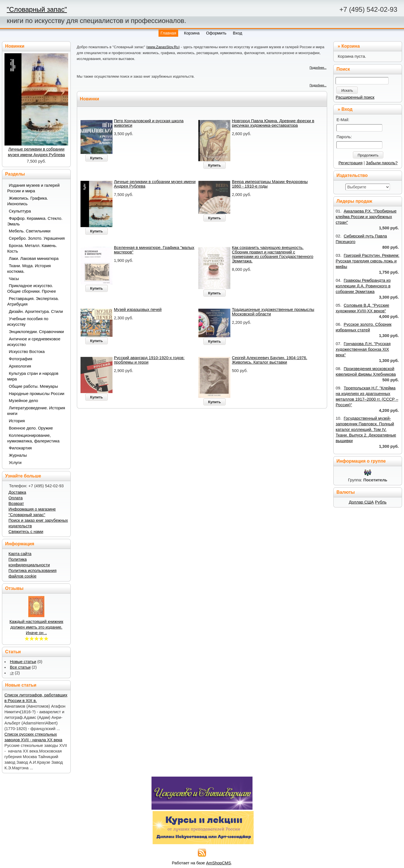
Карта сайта (20, 554)
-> (12, 673)
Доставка (17, 492)
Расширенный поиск (355, 97)
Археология (20, 366)
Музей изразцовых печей (138, 310)
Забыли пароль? (382, 163)
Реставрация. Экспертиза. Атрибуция (33, 301)
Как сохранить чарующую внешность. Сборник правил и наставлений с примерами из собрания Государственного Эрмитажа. (272, 254)
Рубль (381, 502)
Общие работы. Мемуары (34, 386)
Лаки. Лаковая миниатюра (34, 258)
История (17, 421)
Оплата (15, 498)
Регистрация (350, 163)
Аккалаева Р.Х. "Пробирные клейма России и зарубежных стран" (366, 217)
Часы (14, 279)
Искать (347, 90)
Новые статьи (23, 662)
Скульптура (20, 211)
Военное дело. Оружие (31, 428)
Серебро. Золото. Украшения (37, 238)
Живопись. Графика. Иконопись (28, 201)
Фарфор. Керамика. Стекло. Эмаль (35, 221)
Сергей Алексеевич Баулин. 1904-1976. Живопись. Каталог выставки (269, 360)
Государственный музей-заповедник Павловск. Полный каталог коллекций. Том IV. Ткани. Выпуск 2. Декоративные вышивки (366, 430)
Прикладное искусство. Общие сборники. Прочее (32, 288)
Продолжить (368, 155)
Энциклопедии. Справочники (36, 332)
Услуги (15, 463)
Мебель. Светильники (30, 231)
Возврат (16, 504)
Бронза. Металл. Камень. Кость (32, 248)
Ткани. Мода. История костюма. (29, 269)
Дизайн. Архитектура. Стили (36, 311)
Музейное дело (24, 401)
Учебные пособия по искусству (28, 322)
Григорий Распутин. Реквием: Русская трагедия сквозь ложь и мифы (367, 261)
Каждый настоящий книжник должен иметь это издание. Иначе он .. (36, 627)
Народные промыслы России (37, 394)
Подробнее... (318, 68)
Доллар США (361, 502)
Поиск (343, 69)
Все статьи (20, 667)
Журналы (18, 455)
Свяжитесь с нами (26, 532)
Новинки (90, 99)
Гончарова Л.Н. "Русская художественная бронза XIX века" (363, 349)
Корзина (351, 46)
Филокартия (20, 448)
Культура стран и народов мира (33, 376)
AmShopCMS (219, 863)
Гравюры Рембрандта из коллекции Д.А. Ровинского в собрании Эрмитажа (363, 286)
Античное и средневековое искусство (34, 342)
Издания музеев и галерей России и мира (34, 188)
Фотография (21, 359)
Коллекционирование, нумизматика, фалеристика (33, 438)
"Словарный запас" (37, 9)
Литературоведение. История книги (36, 411)
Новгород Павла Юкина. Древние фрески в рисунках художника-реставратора (273, 123)
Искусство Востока (27, 352)
